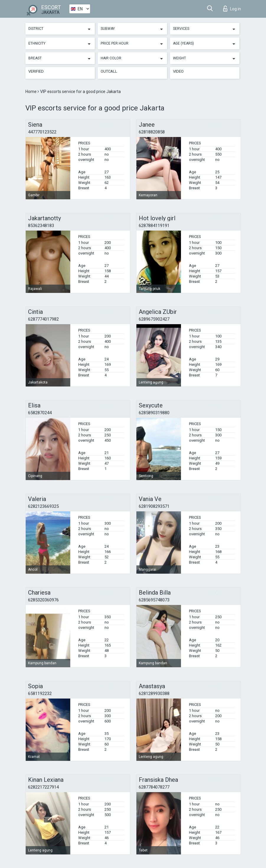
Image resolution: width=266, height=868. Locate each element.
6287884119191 (154, 226)
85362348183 (41, 226)
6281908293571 (154, 506)
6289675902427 (154, 319)
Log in (232, 9)
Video (178, 71)
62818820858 (152, 132)
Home (31, 92)
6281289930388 (154, 694)
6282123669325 (43, 506)
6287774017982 (43, 319)
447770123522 (42, 132)
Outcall (109, 71)
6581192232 (40, 694)
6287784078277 (154, 787)
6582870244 (40, 413)
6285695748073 (154, 600)
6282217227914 (43, 787)
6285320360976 (43, 600)
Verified (36, 71)
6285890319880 (154, 413)
